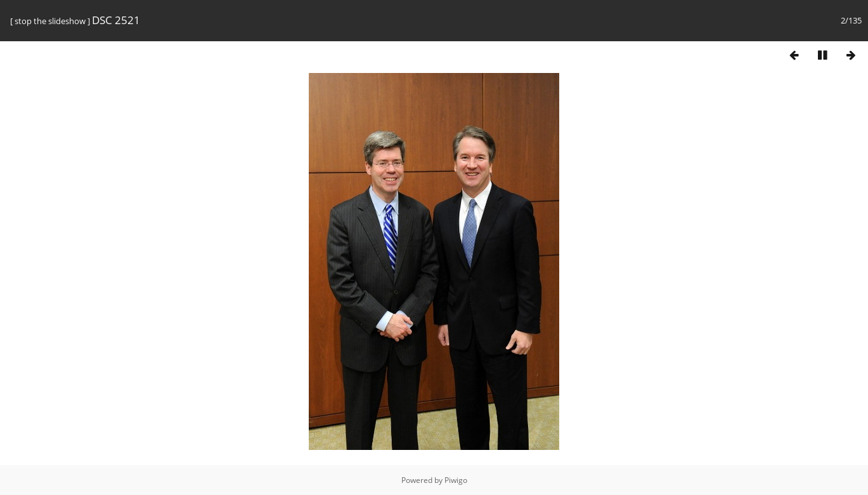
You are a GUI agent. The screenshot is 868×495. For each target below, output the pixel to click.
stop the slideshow (50, 21)
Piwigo (456, 480)
